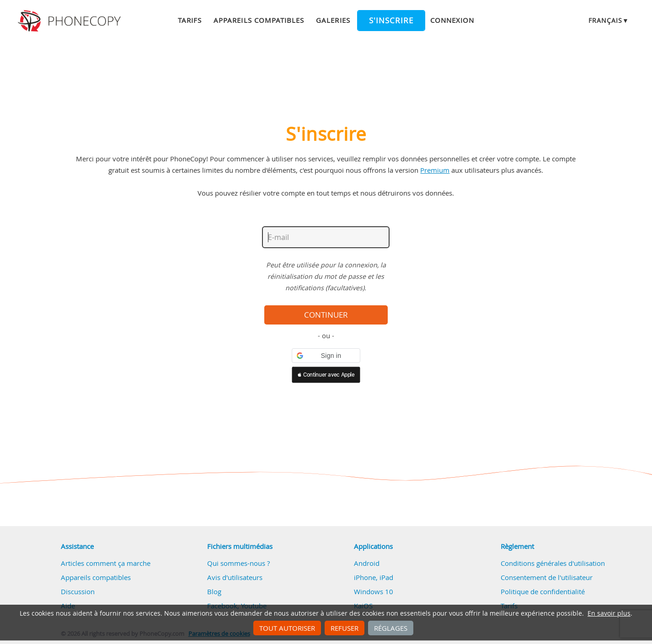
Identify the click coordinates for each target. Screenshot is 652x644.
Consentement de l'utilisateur (547, 577)
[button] (326, 356)
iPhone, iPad (374, 577)
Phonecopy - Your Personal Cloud (71, 21)
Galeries (333, 20)
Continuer (326, 315)
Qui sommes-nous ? (238, 563)
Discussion (78, 591)
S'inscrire (391, 21)
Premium (435, 170)
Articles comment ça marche (106, 563)
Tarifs (190, 20)
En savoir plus (609, 613)
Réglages (391, 628)
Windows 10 (374, 591)
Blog (214, 591)
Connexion (452, 20)
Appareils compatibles (259, 20)
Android (367, 563)
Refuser (345, 628)
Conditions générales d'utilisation (553, 563)
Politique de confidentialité (543, 591)
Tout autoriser (287, 628)
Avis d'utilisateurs (235, 577)
